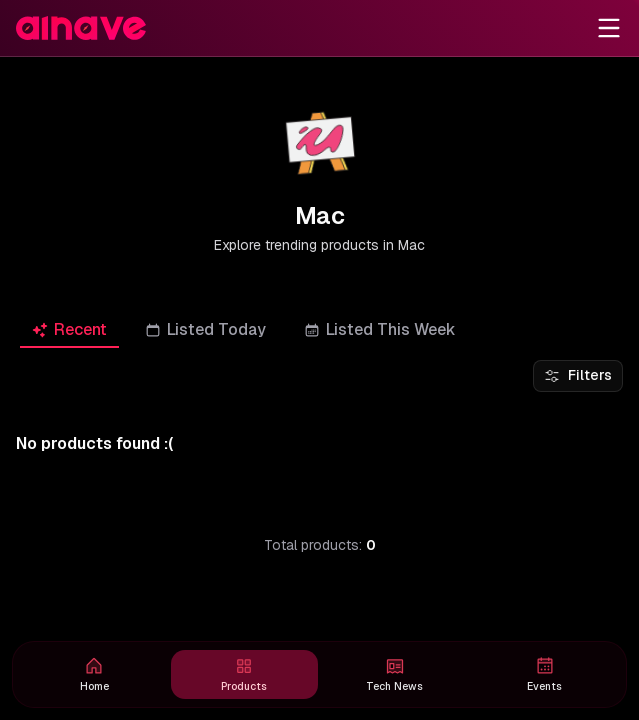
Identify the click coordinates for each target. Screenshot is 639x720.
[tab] (69, 329)
